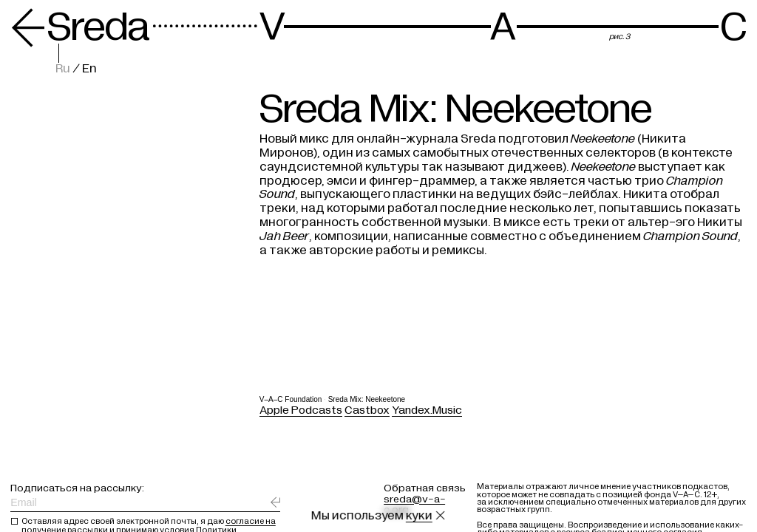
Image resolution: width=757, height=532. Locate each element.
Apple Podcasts (301, 409)
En (89, 69)
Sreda (80, 27)
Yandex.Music (427, 409)
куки (419, 516)
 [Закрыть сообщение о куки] (441, 516)
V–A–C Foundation (291, 399)
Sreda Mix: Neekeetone (367, 399)
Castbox (367, 409)
